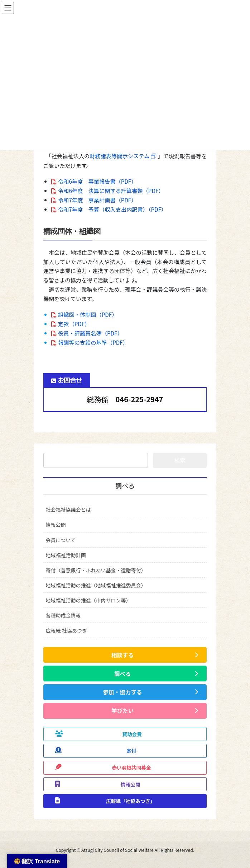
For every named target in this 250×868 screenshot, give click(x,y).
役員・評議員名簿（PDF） (90, 333)
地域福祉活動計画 (66, 555)
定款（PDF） (74, 324)
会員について (61, 540)
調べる (125, 486)
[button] (125, 655)
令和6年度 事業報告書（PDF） (97, 181)
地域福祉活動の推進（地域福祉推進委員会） (96, 585)
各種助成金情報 (63, 615)
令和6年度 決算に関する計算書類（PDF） (111, 191)
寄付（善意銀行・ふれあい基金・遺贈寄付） (96, 570)
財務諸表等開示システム (119, 156)
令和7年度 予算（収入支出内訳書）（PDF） (112, 209)
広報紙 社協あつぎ (66, 630)
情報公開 (56, 525)
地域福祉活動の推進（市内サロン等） (88, 600)
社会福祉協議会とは (68, 510)
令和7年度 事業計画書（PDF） (97, 200)
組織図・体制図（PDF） (88, 314)
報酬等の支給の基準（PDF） (93, 342)
